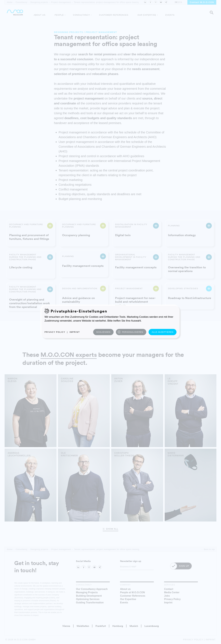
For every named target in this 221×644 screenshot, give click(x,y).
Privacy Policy (55, 332)
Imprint (75, 332)
